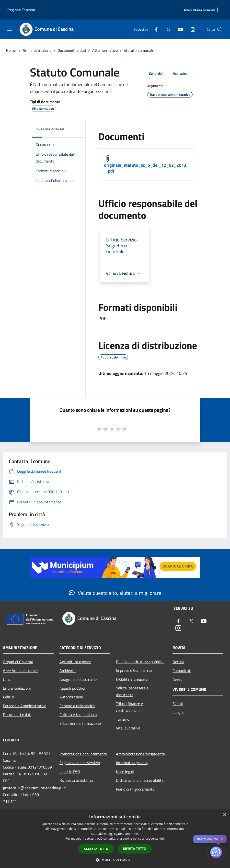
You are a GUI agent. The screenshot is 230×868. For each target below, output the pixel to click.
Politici (9, 697)
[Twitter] (166, 29)
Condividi (159, 74)
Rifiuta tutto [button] (135, 849)
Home (11, 50)
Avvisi (178, 679)
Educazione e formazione (80, 723)
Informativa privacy (132, 763)
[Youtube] (179, 29)
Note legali (125, 771)
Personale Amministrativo (25, 706)
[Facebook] (154, 29)
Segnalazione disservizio (80, 763)
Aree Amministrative (20, 671)
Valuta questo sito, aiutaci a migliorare (115, 593)
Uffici (7, 679)
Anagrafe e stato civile (78, 679)
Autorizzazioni (71, 697)
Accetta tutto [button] (96, 849)
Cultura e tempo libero (78, 715)
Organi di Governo (18, 662)
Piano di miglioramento (135, 789)
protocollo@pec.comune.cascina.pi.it (34, 788)
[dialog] (115, 839)
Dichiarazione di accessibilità (140, 780)
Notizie (178, 662)
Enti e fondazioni (17, 688)
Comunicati (182, 671)
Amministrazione (37, 50)
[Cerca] (220, 29)
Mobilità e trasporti (132, 679)
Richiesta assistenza (76, 780)
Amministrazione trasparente (140, 754)
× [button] (224, 815)
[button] (115, 860)
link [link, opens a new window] (162, 839)
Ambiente (68, 671)
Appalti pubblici (72, 688)
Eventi (178, 704)
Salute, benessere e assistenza (132, 691)
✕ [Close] (222, 839)
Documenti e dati (72, 50)
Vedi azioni (184, 74)
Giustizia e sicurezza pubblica (140, 662)
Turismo (123, 719)
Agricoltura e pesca (75, 662)
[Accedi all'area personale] (200, 10)
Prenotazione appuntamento (83, 754)
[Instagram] (191, 29)
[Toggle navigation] (10, 29)
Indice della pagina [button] (50, 129)
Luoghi (178, 712)
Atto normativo (105, 50)
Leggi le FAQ (70, 771)
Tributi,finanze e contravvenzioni (129, 707)
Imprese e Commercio (134, 670)
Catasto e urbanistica (77, 706)
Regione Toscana (21, 10)
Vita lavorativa (128, 728)
